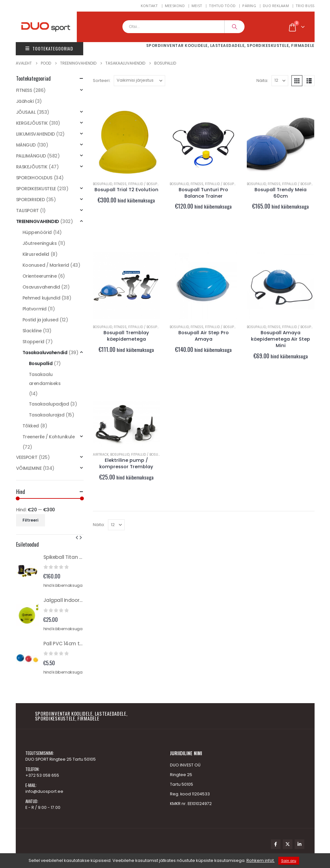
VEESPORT (27, 457)
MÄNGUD (26, 145)
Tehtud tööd (222, 6)
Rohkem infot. (261, 860)
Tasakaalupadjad (49, 404)
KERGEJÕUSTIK (32, 123)
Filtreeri (30, 520)
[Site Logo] (53, 27)
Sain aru (289, 861)
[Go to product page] (127, 142)
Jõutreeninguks (40, 243)
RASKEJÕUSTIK (32, 167)
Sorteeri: (102, 81)
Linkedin (299, 844)
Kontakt (149, 6)
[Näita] (280, 81)
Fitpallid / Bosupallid (147, 184)
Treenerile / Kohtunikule (49, 437)
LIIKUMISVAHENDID (36, 134)
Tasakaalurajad (47, 415)
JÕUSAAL (26, 112)
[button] (297, 81)
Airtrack (101, 455)
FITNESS (120, 184)
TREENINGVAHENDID (38, 221)
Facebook (276, 844)
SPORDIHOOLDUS (34, 178)
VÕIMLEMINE (29, 468)
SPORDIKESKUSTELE (36, 189)
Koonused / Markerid (46, 265)
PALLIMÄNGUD (31, 156)
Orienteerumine (40, 276)
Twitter (288, 844)
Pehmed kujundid (41, 298)
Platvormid (35, 309)
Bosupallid (103, 184)
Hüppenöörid (37, 232)
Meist (197, 6)
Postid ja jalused (40, 320)
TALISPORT (27, 210)
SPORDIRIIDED (31, 200)
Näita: (262, 81)
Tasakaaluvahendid (45, 353)
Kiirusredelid (36, 254)
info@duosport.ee (44, 791)
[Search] (235, 27)
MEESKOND (175, 6)
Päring (249, 6)
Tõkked (31, 426)
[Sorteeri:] (139, 81)
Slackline (32, 331)
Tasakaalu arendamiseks (45, 379)
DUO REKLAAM (276, 6)
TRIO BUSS (305, 6)
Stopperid (33, 342)
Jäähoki (25, 101)
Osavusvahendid (41, 287)
